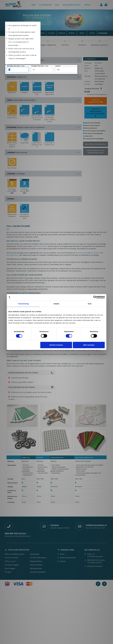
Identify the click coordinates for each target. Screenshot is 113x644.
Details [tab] (57, 304)
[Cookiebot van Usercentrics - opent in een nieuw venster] (95, 297)
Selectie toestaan (56, 345)
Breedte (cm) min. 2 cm (16, 66)
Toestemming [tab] (23, 304)
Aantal (58, 66)
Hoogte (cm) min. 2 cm (40, 66)
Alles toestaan (89, 345)
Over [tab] (90, 304)
